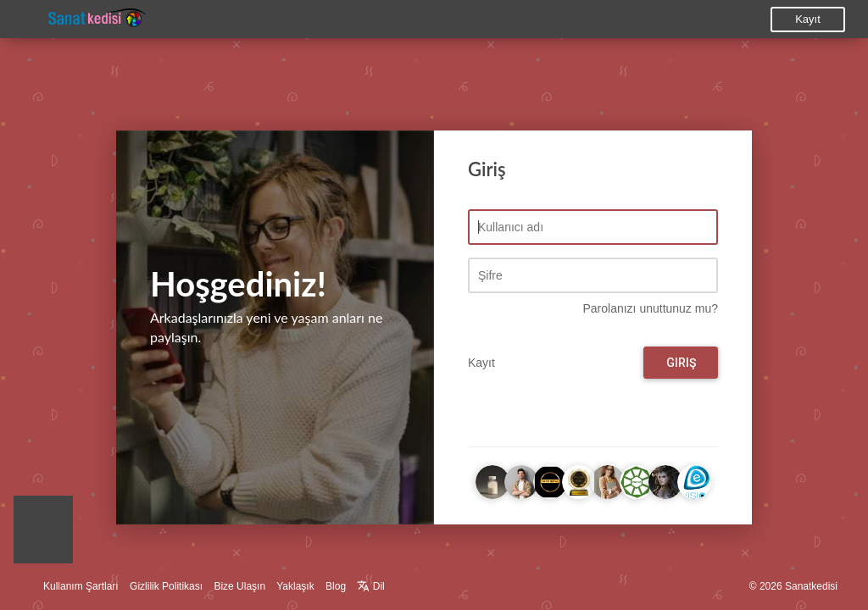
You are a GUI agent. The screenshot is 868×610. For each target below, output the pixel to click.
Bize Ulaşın (239, 586)
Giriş (681, 363)
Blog (336, 586)
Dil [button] (370, 586)
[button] (43, 534)
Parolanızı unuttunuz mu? (650, 308)
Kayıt (808, 19)
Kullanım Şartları (81, 586)
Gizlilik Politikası (166, 586)
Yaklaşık (295, 586)
